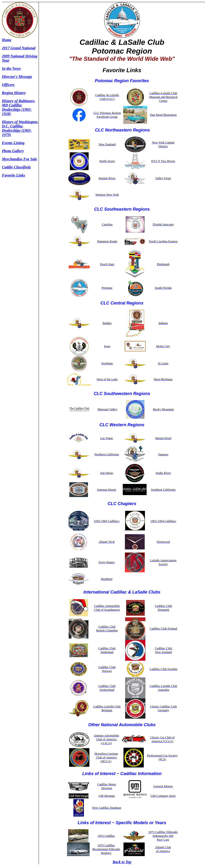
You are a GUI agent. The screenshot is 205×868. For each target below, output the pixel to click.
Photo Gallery (13, 151)
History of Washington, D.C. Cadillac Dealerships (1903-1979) (20, 128)
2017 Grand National (19, 48)
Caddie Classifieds (16, 167)
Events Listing (13, 143)
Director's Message (17, 77)
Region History (14, 93)
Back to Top (122, 862)
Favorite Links (13, 175)
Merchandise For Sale (20, 159)
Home (7, 40)
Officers (8, 85)
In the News (11, 69)
